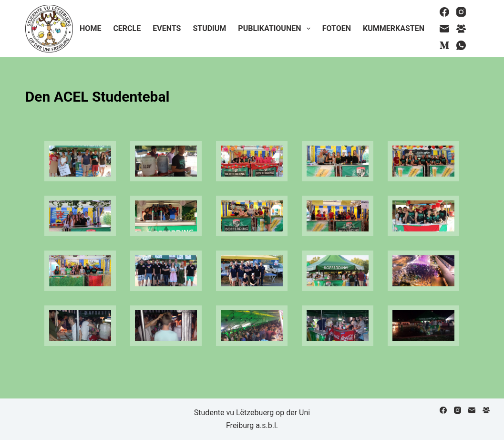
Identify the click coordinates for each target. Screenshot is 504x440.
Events (167, 28)
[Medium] (444, 45)
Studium (209, 28)
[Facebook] (444, 12)
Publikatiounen (276, 29)
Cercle (127, 28)
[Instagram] (461, 12)
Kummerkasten (394, 28)
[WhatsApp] (461, 45)
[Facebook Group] (461, 29)
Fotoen (337, 28)
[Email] (444, 29)
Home (90, 28)
